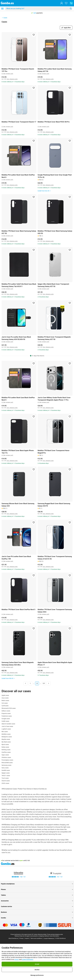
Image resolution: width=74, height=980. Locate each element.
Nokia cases (5, 747)
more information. (54, 936)
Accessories (37, 901)
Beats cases (5, 700)
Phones (37, 889)
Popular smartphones (37, 884)
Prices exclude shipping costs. (55, 934)
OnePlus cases (6, 752)
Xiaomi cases (6, 781)
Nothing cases (6, 750)
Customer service (37, 906)
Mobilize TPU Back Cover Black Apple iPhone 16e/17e (18, 452)
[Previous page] (26, 683)
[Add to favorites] (34, 35)
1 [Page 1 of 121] (30, 683)
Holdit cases (5, 721)
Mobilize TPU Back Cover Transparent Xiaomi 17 (19, 122)
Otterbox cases (6, 757)
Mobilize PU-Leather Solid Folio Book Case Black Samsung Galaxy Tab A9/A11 (19, 285)
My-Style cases (6, 742)
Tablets (37, 895)
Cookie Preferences (49, 939)
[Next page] (49, 683)
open (21, 860)
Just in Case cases (7, 726)
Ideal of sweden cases (8, 724)
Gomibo (37, 918)
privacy (17, 960)
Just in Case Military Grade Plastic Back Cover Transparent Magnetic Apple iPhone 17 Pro (54, 399)
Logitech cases (6, 729)
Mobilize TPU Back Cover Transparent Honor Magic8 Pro (54, 452)
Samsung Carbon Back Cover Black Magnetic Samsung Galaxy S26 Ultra (18, 664)
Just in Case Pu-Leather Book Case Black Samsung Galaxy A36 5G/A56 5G (16, 338)
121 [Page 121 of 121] (44, 683)
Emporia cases (6, 713)
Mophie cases (6, 739)
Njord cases (5, 744)
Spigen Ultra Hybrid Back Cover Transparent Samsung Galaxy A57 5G (53, 285)
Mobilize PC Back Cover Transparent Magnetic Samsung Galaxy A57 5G (54, 338)
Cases (4, 18)
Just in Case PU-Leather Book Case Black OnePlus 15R (16, 558)
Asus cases (5, 698)
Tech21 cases (6, 776)
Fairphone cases (7, 716)
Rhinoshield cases (7, 763)
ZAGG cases (5, 783)
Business (37, 912)
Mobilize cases (6, 734)
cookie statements (28, 960)
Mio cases (5, 732)
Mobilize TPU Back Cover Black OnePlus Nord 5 (18, 610)
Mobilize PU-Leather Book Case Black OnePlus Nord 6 (18, 176)
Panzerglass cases (7, 760)
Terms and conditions (36, 938)
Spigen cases (6, 773)
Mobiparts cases (7, 737)
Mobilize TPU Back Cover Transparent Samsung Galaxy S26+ (55, 611)
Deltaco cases (6, 711)
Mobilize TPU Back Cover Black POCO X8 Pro (54, 122)
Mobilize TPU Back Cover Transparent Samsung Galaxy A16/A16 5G (55, 558)
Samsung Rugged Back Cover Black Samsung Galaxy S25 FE (54, 505)
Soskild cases (6, 770)
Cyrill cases (5, 706)
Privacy (21, 938)
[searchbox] (37, 9)
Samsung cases (6, 765)
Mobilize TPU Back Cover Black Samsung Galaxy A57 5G (19, 232)
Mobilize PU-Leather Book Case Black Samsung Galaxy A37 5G (55, 70)
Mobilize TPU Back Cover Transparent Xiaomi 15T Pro (18, 70)
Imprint (27, 938)
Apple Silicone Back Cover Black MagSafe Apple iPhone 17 (55, 664)
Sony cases (5, 768)
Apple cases (5, 695)
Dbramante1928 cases (9, 708)
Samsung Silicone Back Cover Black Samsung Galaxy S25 (18, 505)
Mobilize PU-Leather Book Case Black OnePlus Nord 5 (18, 399)
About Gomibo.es (13, 938)
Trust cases (5, 778)
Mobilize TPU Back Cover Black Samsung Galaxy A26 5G (55, 232)
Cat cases (5, 703)
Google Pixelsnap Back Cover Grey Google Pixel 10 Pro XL (55, 176)
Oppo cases (5, 755)
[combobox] (39, 9)
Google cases (6, 719)
